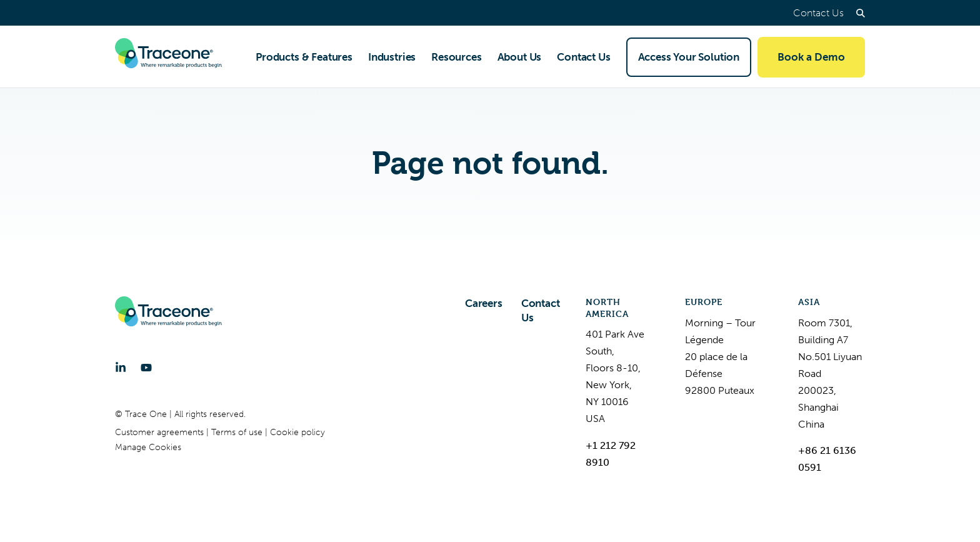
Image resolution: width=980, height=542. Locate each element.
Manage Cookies (148, 447)
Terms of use (238, 432)
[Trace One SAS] (168, 57)
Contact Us (818, 13)
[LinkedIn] (121, 368)
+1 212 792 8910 (611, 454)
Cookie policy (297, 432)
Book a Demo (811, 57)
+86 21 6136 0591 (827, 459)
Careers (484, 303)
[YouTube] (146, 368)
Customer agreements (161, 432)
